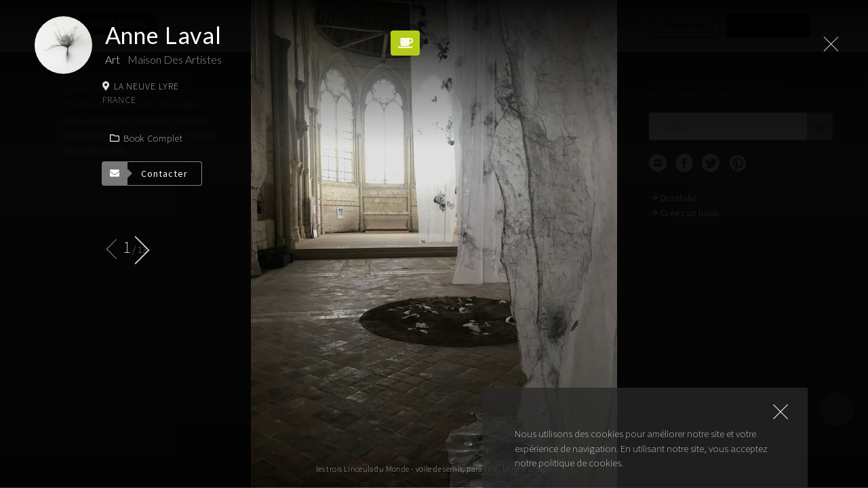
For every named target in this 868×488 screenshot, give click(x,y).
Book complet (146, 138)
